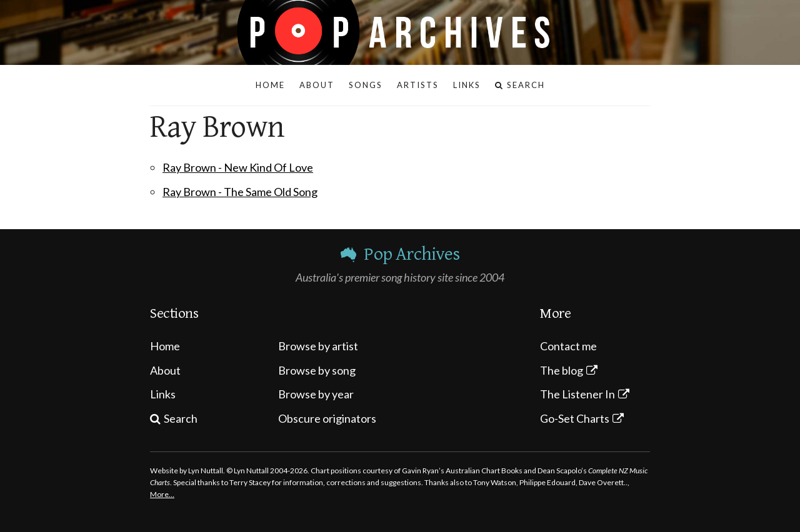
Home (165, 346)
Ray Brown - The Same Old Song (240, 192)
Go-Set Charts (575, 418)
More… (162, 494)
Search (181, 418)
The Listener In (577, 394)
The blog (562, 370)
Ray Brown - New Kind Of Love (238, 167)
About (165, 370)
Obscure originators (327, 418)
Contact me (568, 346)
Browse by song (317, 370)
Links (163, 394)
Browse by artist (318, 346)
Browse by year (316, 394)
